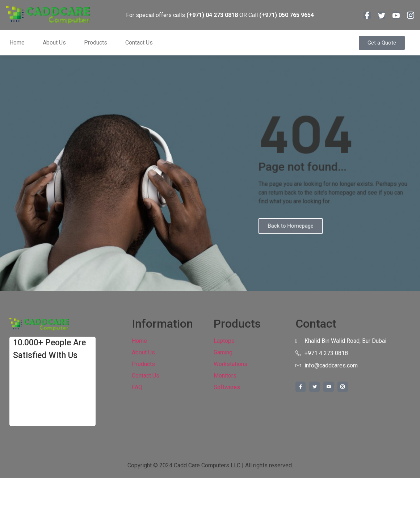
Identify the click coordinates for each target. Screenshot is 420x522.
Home (17, 43)
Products (96, 43)
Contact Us (139, 43)
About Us (54, 43)
